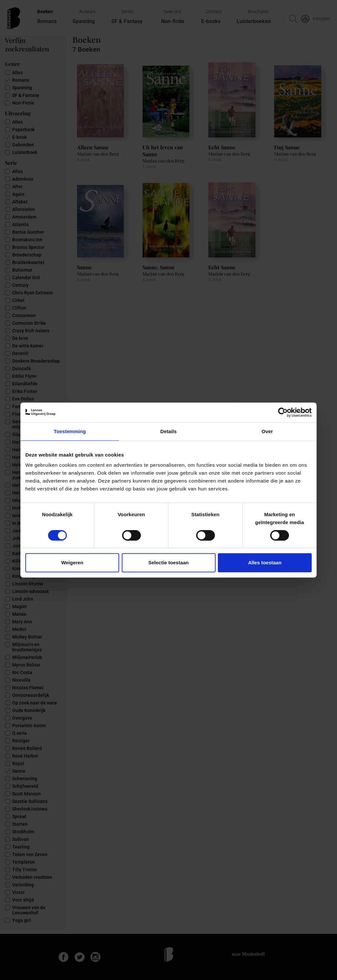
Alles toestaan (265, 563)
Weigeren (72, 563)
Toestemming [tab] (70, 431)
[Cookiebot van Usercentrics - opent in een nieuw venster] (283, 412)
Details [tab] (168, 431)
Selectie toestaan (169, 563)
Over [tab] (267, 431)
